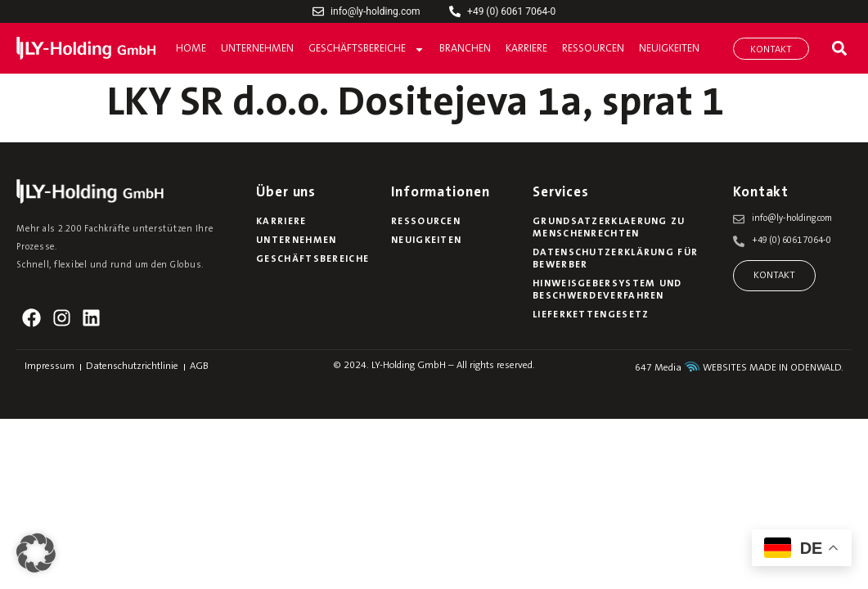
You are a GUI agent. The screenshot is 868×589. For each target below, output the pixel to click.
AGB (199, 366)
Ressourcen (593, 49)
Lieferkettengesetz (591, 315)
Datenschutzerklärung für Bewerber (615, 259)
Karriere (526, 49)
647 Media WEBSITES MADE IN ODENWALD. (739, 368)
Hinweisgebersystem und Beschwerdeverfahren (607, 290)
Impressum (49, 366)
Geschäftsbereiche (367, 49)
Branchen (465, 49)
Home (191, 49)
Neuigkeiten (669, 49)
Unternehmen (257, 49)
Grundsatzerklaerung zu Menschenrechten (609, 228)
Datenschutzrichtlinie (132, 366)
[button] (839, 49)
